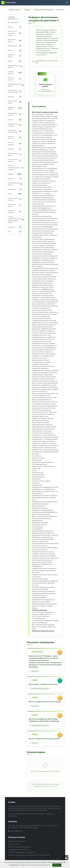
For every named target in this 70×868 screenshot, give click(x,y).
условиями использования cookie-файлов (35, 865)
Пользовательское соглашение (19, 857)
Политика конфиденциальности (20, 854)
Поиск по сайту (14, 852)
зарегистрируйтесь (50, 794)
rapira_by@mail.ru (17, 839)
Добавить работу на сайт (17, 849)
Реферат (29, 10)
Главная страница (16, 10)
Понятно (57, 865)
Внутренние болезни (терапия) (48, 10)
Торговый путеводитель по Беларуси (21, 860)
